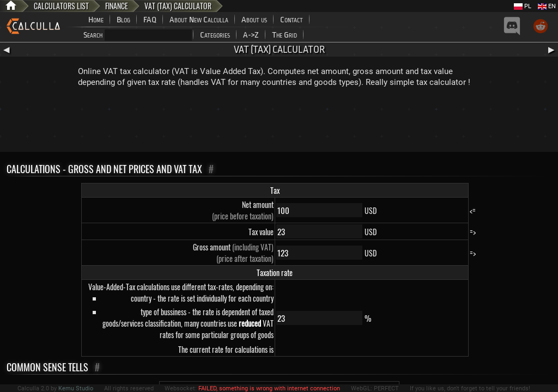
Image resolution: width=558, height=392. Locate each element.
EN (547, 6)
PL (523, 6)
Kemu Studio (76, 388)
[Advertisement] (279, 122)
